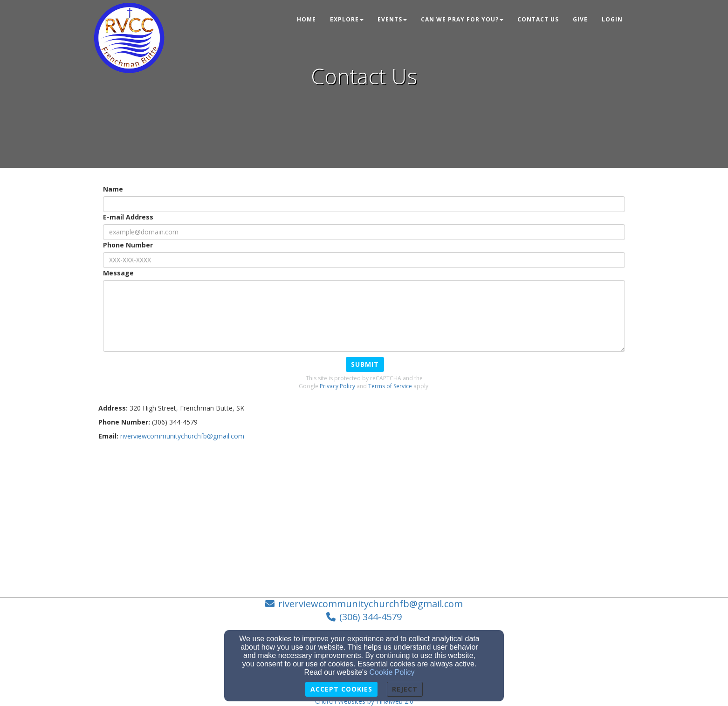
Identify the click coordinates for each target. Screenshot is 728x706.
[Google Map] (364, 515)
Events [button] (392, 19)
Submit (365, 364)
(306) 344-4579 (371, 617)
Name (113, 189)
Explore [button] (347, 19)
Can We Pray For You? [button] (462, 19)
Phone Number (128, 245)
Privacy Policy (337, 386)
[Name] (364, 204)
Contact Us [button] (538, 19)
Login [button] (612, 19)
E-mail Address (128, 217)
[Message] (364, 316)
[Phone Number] (364, 260)
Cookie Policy (392, 672)
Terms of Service (390, 386)
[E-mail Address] (364, 232)
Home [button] (306, 19)
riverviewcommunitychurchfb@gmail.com (371, 604)
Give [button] (580, 19)
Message (118, 273)
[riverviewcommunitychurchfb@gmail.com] (182, 436)
